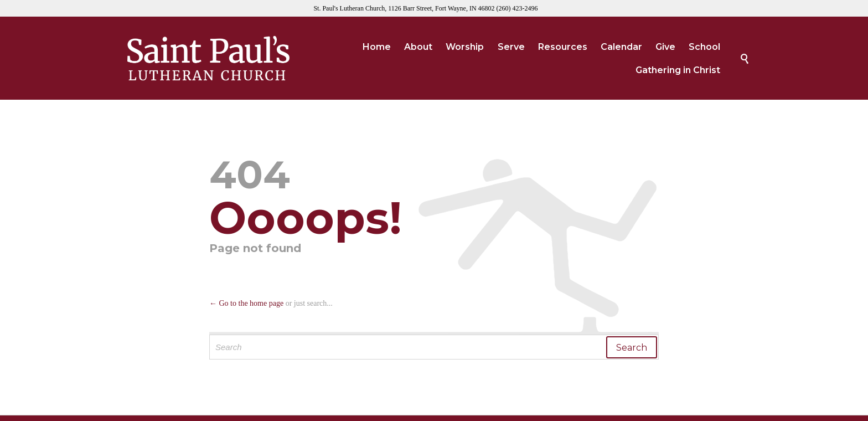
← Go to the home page (246, 303)
